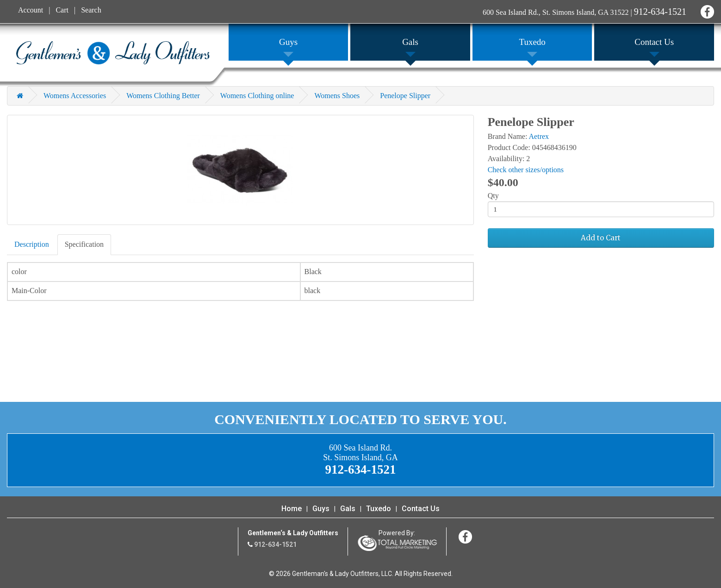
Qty (493, 196)
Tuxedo (379, 509)
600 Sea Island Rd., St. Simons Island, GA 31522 (556, 12)
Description (32, 244)
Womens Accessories (75, 96)
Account (31, 10)
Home (292, 509)
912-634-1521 (660, 12)
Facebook (706, 10)
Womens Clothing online (257, 96)
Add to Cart (601, 238)
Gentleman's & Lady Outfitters (113, 53)
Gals (348, 509)
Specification (84, 244)
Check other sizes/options (526, 170)
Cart (62, 10)
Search (91, 10)
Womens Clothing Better (163, 96)
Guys (321, 509)
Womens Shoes (337, 96)
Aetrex (539, 136)
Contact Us (421, 509)
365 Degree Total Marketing (397, 543)
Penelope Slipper (405, 96)
